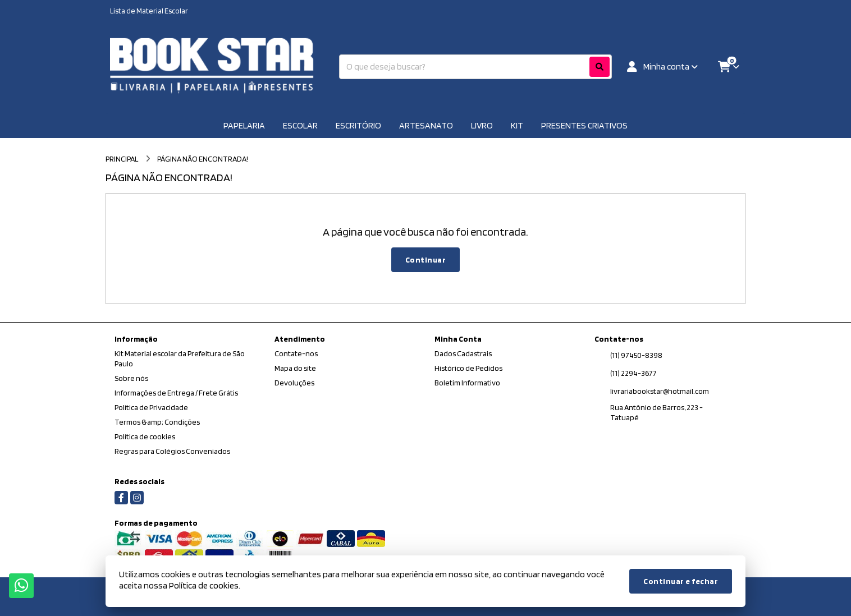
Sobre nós (131, 378)
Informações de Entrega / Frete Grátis (176, 393)
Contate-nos (296, 353)
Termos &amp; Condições (157, 422)
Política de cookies (145, 436)
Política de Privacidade (151, 407)
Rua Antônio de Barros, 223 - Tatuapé (656, 412)
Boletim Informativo (467, 383)
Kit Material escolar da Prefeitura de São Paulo (180, 358)
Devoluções (294, 383)
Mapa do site (295, 368)
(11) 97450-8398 (636, 355)
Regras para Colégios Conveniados (172, 451)
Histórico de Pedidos (468, 368)
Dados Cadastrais (463, 353)
